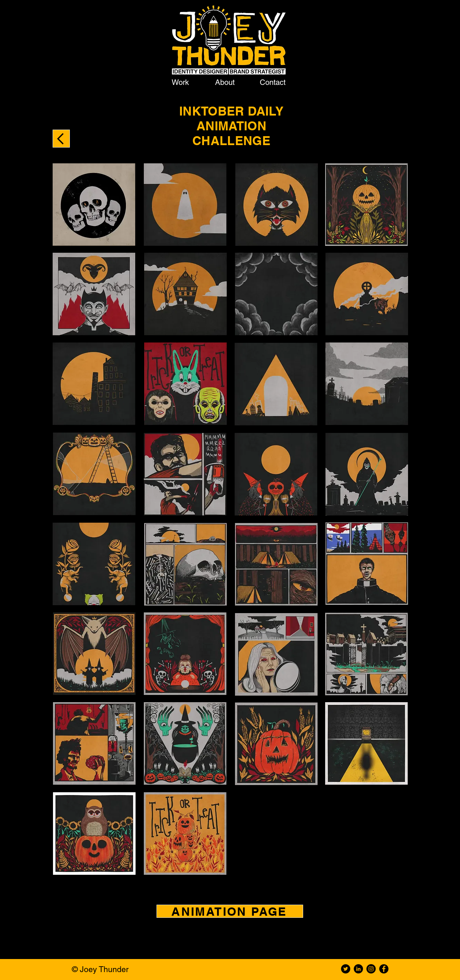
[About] (226, 82)
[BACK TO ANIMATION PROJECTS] (61, 139)
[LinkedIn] (358, 969)
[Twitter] (346, 969)
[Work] (181, 82)
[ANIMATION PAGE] (230, 911)
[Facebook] (384, 969)
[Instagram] (371, 969)
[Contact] (273, 82)
